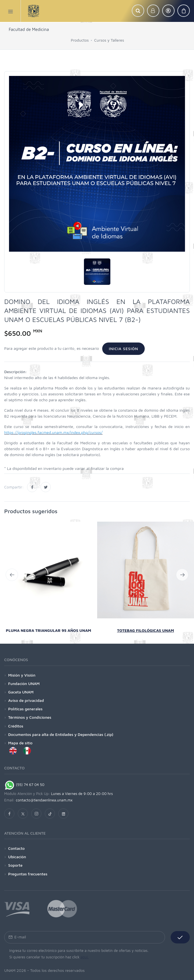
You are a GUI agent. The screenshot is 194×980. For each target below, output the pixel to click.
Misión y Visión (22, 675)
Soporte (15, 865)
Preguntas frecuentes (28, 874)
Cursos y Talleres (109, 40)
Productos (80, 40)
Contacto (16, 848)
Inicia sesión (123, 349)
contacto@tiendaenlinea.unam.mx (44, 800)
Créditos (16, 726)
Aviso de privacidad (26, 700)
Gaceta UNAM (21, 692)
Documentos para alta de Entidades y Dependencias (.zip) (61, 734)
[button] (138, 11)
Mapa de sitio (20, 743)
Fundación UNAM (24, 683)
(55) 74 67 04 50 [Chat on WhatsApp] (24, 785)
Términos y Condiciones (30, 717)
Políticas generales (25, 709)
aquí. (85, 957)
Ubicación (17, 857)
